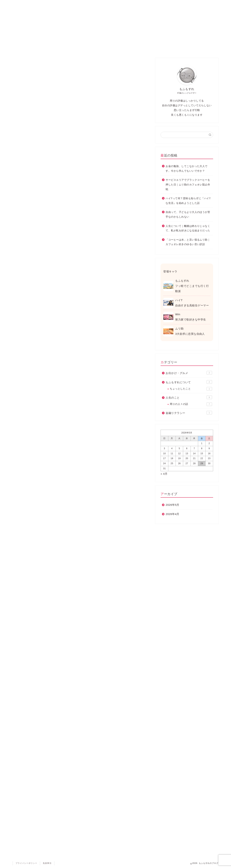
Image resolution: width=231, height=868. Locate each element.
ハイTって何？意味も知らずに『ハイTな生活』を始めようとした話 (188, 201)
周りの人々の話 (191, 404)
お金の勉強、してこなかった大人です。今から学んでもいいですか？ (187, 169)
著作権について (48, 186)
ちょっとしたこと (191, 389)
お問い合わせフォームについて (57, 161)
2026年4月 (172, 514)
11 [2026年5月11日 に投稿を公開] (172, 454)
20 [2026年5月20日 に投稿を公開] (187, 458)
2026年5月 (172, 505)
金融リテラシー (167, 4)
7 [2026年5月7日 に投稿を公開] (194, 448)
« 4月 (164, 474)
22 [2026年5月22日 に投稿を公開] (202, 458)
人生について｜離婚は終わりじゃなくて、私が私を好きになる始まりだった (188, 228)
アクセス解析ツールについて (56, 145)
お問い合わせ (195, 4)
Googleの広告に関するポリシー (67, 354)
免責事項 (43, 194)
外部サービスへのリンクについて (59, 178)
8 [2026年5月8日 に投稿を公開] (202, 448)
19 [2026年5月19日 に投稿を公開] (179, 458)
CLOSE (127, 115)
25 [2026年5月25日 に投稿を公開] (172, 463)
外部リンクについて (50, 169)
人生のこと (112, 4)
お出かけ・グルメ (55, 4)
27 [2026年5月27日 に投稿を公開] (187, 463)
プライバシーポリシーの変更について (61, 202)
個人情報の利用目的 (50, 128)
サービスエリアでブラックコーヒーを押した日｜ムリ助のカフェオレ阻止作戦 (188, 185)
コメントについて (49, 153)
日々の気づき (84, 4)
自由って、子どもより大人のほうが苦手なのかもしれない (188, 214)
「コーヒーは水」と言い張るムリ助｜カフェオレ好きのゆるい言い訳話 (188, 242)
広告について (46, 136)
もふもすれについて (189, 382)
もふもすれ (140, 4)
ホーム (26, 4)
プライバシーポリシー (26, 863)
